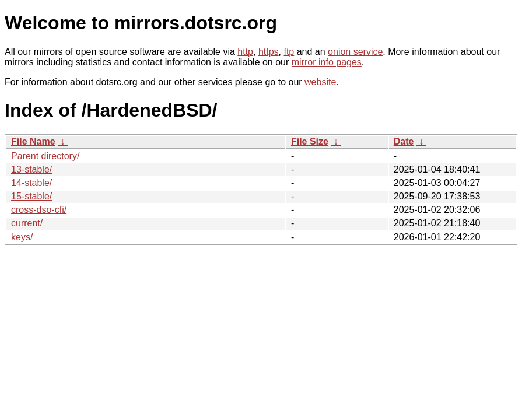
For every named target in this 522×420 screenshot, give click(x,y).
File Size (310, 141)
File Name (33, 141)
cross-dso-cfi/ (39, 210)
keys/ (22, 237)
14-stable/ (31, 183)
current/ (27, 223)
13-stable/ (31, 169)
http (245, 52)
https (269, 52)
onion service (355, 52)
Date (404, 141)
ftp (289, 52)
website (320, 82)
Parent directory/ (45, 156)
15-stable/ (31, 196)
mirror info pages (327, 62)
